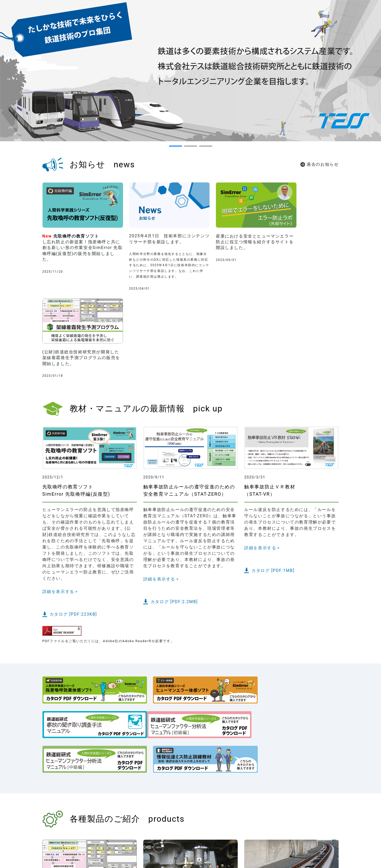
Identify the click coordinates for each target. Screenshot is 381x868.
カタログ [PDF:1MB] (273, 483)
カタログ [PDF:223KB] (73, 526)
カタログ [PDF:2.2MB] (174, 514)
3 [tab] (202, 148)
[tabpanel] (190, 71)
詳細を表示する (58, 503)
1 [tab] (172, 148)
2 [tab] (187, 148)
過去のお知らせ (323, 164)
